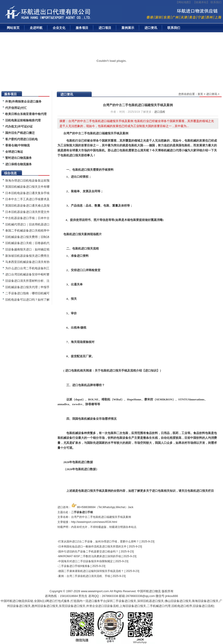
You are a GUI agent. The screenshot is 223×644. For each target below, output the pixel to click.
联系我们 (216, 2)
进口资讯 (151, 28)
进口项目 (105, 28)
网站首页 (13, 28)
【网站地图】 (184, 2)
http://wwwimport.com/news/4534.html (94, 522)
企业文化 (59, 28)
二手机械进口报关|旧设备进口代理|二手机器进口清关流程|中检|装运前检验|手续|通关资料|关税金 (62, 14)
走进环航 (36, 28)
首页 (200, 94)
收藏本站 (201, 2)
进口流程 (160, 112)
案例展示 (128, 28)
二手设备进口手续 (82, 512)
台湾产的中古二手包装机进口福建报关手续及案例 (138, 105)
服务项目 (82, 28)
